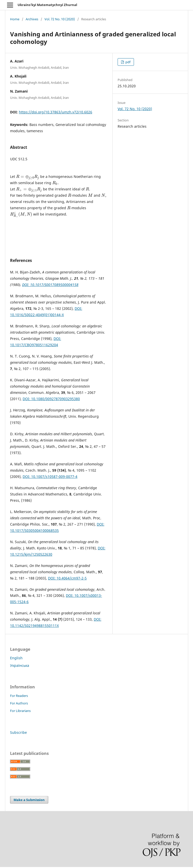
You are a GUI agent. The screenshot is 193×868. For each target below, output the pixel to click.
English (16, 658)
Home (15, 19)
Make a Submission (29, 800)
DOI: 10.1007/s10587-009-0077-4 (50, 477)
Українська (20, 665)
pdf (128, 62)
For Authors (19, 703)
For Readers (19, 696)
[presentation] (28, 176)
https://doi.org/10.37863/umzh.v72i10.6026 (56, 112)
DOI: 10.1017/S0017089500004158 (50, 285)
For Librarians (20, 711)
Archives (32, 19)
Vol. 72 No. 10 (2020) (60, 19)
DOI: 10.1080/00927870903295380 (51, 399)
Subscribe (18, 732)
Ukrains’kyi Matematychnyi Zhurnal (47, 5)
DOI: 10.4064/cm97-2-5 (67, 578)
